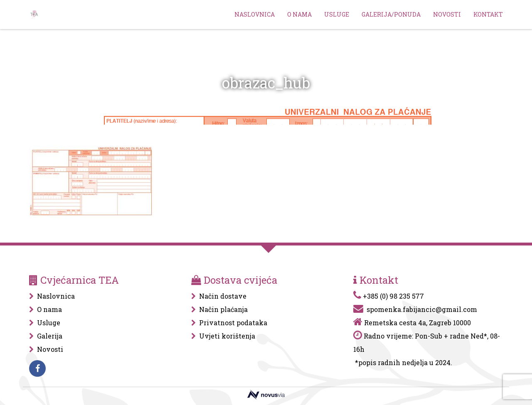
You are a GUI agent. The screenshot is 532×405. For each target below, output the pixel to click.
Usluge (337, 14)
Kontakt (488, 14)
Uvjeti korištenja (227, 336)
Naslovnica (255, 14)
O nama (299, 14)
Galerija (50, 336)
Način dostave (223, 296)
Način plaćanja (223, 309)
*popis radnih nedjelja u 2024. (404, 362)
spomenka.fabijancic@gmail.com (422, 309)
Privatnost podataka (233, 323)
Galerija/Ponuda (391, 14)
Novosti (447, 14)
